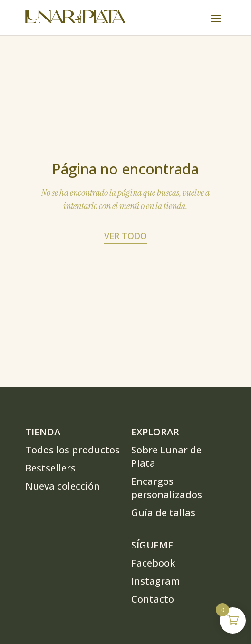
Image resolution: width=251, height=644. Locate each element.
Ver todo (125, 236)
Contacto (153, 599)
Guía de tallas (163, 513)
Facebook (153, 563)
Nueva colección (63, 486)
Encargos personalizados (167, 488)
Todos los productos (72, 450)
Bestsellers (50, 468)
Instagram (156, 581)
